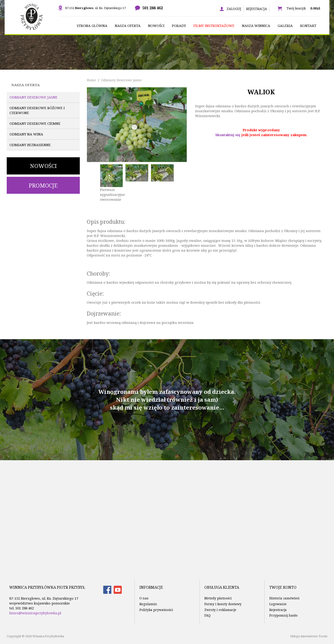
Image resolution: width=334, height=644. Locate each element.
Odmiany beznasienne (30, 145)
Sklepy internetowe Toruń (309, 636)
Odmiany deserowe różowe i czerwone (37, 110)
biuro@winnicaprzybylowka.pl (35, 613)
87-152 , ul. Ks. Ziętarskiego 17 (95, 8)
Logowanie (278, 604)
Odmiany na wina (26, 134)
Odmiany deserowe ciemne (35, 123)
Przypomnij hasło (283, 615)
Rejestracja (257, 9)
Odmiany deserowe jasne (34, 97)
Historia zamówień (284, 598)
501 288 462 (153, 8)
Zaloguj (234, 9)
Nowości (43, 166)
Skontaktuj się (228, 135)
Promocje (43, 185)
